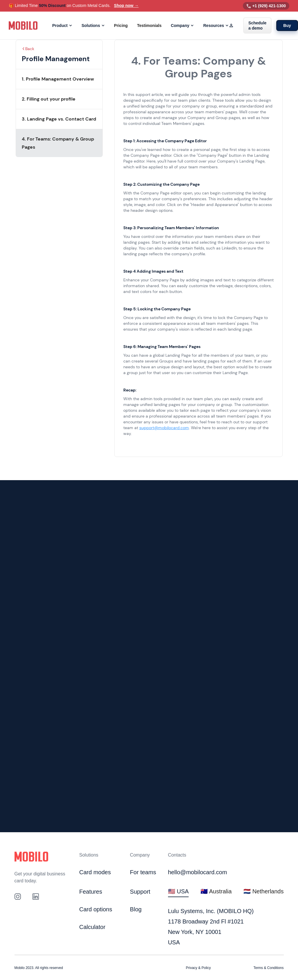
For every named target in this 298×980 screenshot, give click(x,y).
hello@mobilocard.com (198, 872)
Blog (136, 909)
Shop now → (126, 6)
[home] (23, 25)
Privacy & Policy (198, 968)
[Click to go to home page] (31, 857)
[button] (62, 26)
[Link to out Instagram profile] (18, 897)
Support (140, 892)
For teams (143, 872)
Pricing (121, 25)
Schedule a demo (257, 25)
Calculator (92, 927)
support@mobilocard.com (164, 428)
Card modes (95, 872)
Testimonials (149, 25)
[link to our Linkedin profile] (36, 897)
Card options (96, 909)
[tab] (178, 892)
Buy (287, 25)
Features (91, 892)
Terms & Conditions (268, 968)
